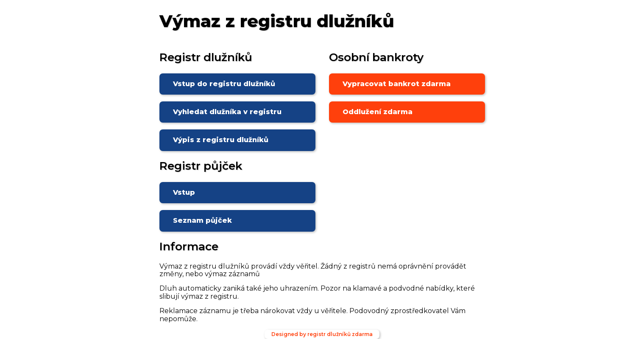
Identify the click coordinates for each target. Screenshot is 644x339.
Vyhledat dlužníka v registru (227, 112)
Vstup (184, 192)
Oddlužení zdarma (378, 112)
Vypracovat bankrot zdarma (397, 84)
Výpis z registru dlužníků (221, 140)
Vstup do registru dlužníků (224, 84)
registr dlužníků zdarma (340, 334)
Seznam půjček (202, 220)
